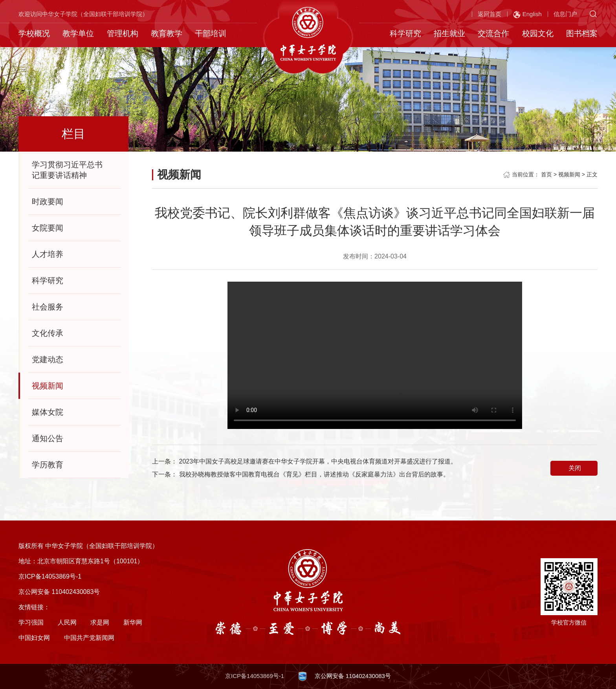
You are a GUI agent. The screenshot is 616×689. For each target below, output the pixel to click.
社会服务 (48, 307)
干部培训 (211, 33)
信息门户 (565, 14)
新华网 (133, 622)
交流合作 (493, 33)
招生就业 (449, 33)
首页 (546, 174)
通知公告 (48, 438)
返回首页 (489, 14)
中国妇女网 (34, 638)
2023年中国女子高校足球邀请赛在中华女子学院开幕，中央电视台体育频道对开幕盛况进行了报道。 (318, 461)
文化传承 (48, 333)
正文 (592, 174)
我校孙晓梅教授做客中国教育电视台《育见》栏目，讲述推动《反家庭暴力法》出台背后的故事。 (314, 474)
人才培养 (48, 254)
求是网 (100, 622)
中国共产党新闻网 (89, 638)
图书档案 (582, 33)
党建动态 (48, 359)
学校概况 (34, 33)
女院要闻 (48, 228)
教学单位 (78, 33)
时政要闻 (48, 202)
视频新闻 (48, 386)
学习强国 (31, 622)
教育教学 (167, 33)
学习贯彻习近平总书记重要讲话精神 (67, 170)
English (527, 15)
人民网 (67, 622)
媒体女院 (48, 412)
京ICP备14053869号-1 (255, 676)
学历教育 (48, 465)
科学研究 (405, 33)
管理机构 (123, 33)
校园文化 (538, 33)
